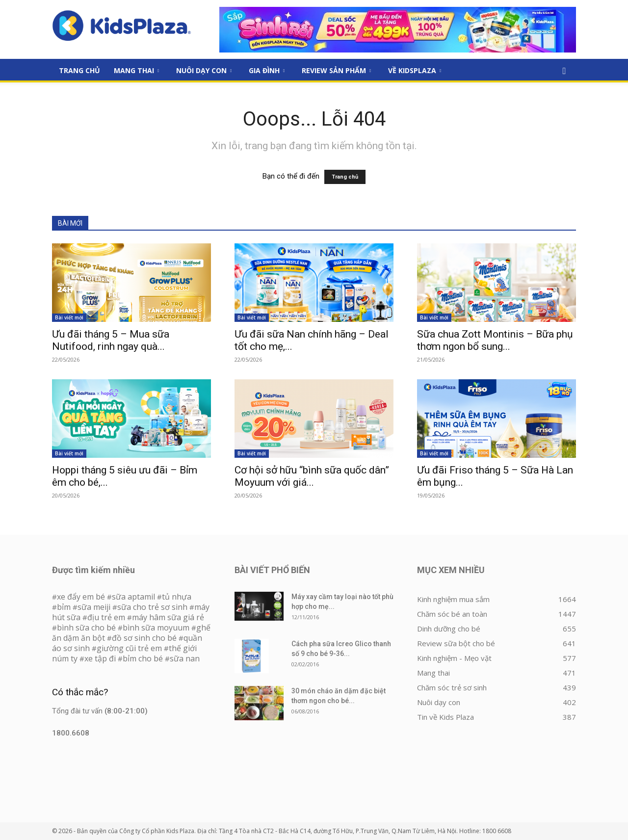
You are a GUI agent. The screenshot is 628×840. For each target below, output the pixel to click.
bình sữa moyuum (156, 628)
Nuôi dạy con (204, 70)
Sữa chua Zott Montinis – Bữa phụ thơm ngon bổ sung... (495, 340)
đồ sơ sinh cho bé (144, 638)
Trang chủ (345, 177)
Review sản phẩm (336, 70)
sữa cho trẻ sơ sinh (152, 607)
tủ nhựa (177, 597)
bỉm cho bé (143, 658)
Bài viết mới (69, 317)
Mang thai (136, 70)
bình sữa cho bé (86, 628)
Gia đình (267, 70)
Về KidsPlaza (415, 70)
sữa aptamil (133, 597)
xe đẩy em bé (82, 597)
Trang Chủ (79, 70)
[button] (564, 71)
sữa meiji (94, 607)
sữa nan (185, 658)
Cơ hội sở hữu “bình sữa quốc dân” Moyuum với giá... (312, 476)
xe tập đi (100, 658)
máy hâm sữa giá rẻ (168, 617)
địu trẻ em (106, 617)
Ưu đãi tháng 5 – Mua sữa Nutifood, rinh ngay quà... (111, 340)
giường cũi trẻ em (129, 648)
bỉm (64, 607)
